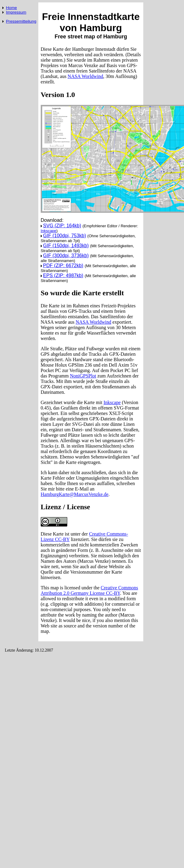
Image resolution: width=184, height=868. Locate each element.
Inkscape (49, 231)
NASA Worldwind (85, 76)
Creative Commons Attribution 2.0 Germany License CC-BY (89, 590)
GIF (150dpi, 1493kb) (66, 246)
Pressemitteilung (21, 21)
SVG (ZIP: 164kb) (62, 226)
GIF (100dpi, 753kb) (65, 236)
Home (11, 8)
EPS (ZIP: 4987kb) (63, 275)
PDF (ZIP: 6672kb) (63, 266)
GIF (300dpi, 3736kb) (66, 256)
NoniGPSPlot (83, 376)
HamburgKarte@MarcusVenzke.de (75, 494)
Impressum (16, 12)
